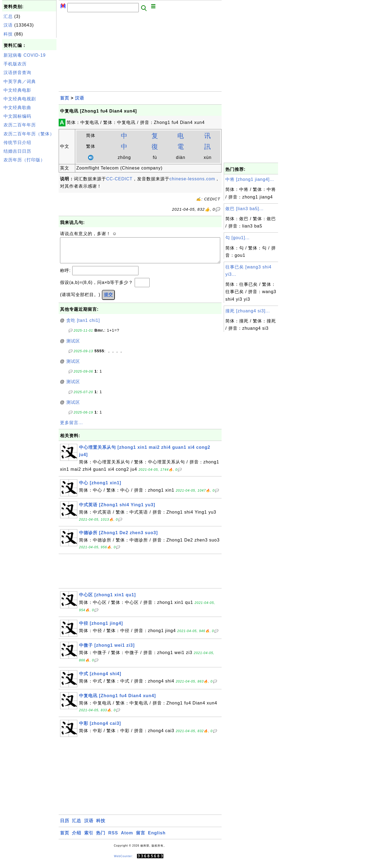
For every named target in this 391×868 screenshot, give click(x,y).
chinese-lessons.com (192, 179)
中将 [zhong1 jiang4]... (250, 179)
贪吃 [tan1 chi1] (83, 326)
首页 (65, 98)
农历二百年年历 (20, 125)
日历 (65, 826)
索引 (89, 838)
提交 (108, 300)
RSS (113, 838)
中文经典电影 (17, 90)
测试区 (73, 346)
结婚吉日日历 (17, 151)
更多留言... (71, 428)
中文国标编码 (17, 116)
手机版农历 (15, 64)
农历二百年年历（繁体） (29, 134)
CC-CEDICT (119, 179)
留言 (141, 838)
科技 (8, 34)
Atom (127, 838)
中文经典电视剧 (20, 99)
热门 (101, 838)
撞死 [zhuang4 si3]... (248, 311)
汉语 (8, 25)
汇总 (8, 16)
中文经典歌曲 (17, 108)
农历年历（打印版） (24, 160)
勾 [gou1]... (237, 238)
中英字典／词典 (20, 81)
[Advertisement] (29, 246)
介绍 (77, 838)
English (157, 838)
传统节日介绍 (17, 142)
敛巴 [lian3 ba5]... (245, 209)
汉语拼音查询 (17, 73)
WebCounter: (124, 862)
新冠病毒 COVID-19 (25, 55)
